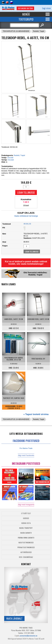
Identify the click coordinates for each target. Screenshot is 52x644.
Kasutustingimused (26, 542)
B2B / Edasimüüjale (26, 557)
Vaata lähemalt (14, 618)
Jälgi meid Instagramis (26, 505)
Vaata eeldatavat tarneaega (26, 216)
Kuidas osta (26, 523)
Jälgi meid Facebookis (26, 455)
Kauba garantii (26, 533)
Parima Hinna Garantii (26, 538)
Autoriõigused (26, 552)
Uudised (26, 518)
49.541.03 (27, 224)
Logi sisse (46, 8)
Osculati (10, 158)
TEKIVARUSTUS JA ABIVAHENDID (16, 31)
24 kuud (26, 205)
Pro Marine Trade (26, 448)
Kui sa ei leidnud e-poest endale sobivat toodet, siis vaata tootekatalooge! (26, 263)
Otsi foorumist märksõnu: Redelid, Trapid (35, 274)
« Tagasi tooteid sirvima (36, 414)
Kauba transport (26, 528)
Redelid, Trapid (39, 31)
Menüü (26, 14)
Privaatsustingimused (26, 547)
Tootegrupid (26, 19)
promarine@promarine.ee (28, 636)
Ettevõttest (26, 513)
